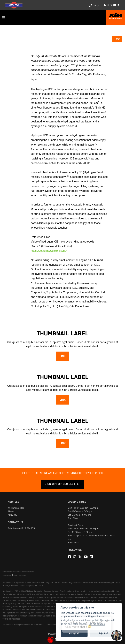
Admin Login (7, 575)
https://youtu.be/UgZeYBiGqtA (49, 251)
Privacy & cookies (19, 575)
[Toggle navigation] (4, 18)
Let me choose (97, 624)
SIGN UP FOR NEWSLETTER (63, 484)
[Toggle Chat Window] (116, 636)
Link (63, 356)
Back (117, 39)
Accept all (74, 633)
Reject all (103, 633)
